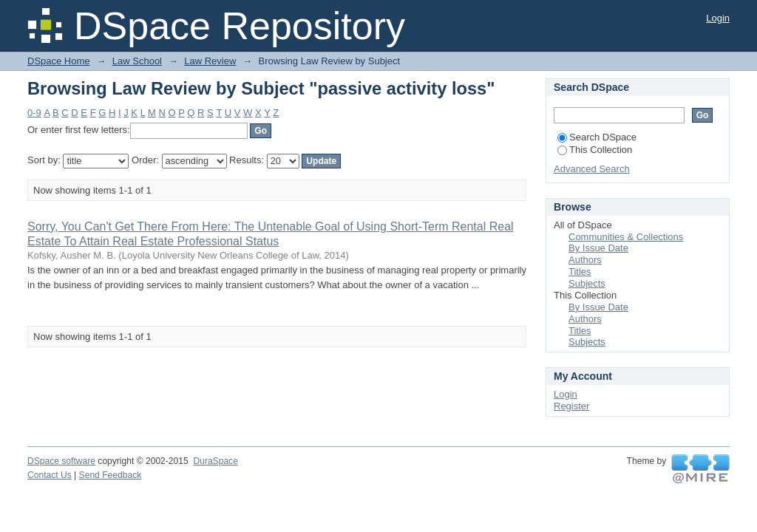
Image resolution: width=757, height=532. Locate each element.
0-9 (34, 113)
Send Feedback (111, 475)
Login (718, 18)
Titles (580, 272)
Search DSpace (597, 137)
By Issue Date (598, 248)
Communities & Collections (626, 237)
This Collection (595, 150)
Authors (585, 260)
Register (571, 406)
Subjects (587, 283)
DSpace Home (59, 61)
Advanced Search (592, 169)
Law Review (210, 61)
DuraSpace (215, 461)
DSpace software (61, 461)
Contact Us (50, 475)
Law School (137, 61)
